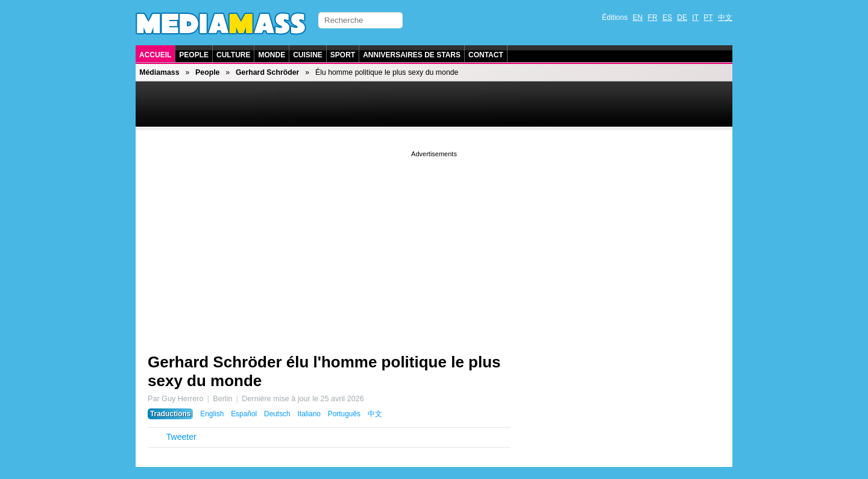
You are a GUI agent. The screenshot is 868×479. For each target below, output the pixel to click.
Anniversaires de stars (412, 55)
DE (682, 17)
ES (667, 17)
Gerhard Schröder (267, 72)
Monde (272, 55)
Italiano (309, 414)
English (212, 414)
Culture (233, 55)
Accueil (155, 55)
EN (638, 17)
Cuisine (308, 55)
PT (708, 17)
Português (344, 414)
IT (695, 17)
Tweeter (181, 437)
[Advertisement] (434, 244)
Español (244, 414)
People (194, 55)
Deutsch (277, 414)
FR (653, 17)
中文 (725, 17)
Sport (343, 55)
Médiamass (159, 72)
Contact (486, 55)
